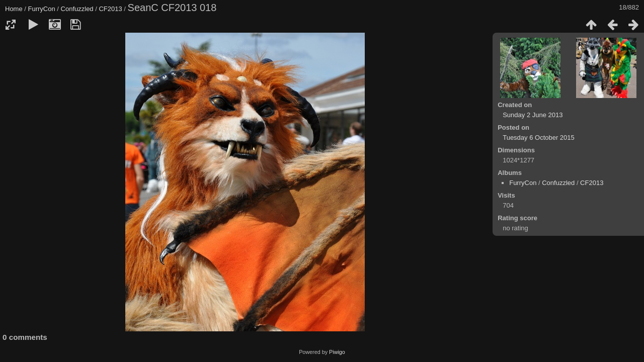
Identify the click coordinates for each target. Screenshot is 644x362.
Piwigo (337, 352)
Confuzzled (77, 9)
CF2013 (110, 9)
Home (14, 9)
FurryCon (42, 9)
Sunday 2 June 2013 (533, 115)
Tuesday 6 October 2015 (539, 138)
